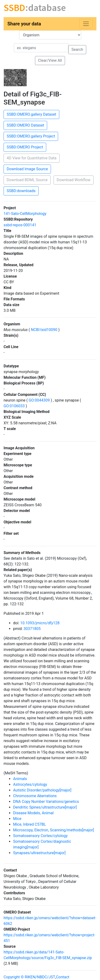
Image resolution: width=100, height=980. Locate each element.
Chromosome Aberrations (35, 796)
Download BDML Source (27, 180)
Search (77, 50)
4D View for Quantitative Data (32, 158)
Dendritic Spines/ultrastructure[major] (45, 807)
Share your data (24, 24)
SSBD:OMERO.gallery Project (31, 136)
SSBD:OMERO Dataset (25, 125)
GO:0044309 (39, 400)
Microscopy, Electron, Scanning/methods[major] (54, 830)
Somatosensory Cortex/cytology (40, 836)
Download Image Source (27, 169)
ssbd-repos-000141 (20, 225)
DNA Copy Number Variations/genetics (46, 802)
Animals (20, 779)
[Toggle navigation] (86, 24)
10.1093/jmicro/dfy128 (40, 623)
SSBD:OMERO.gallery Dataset (31, 114)
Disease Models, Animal (33, 813)
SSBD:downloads (21, 191)
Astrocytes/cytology (30, 784)
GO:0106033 (15, 406)
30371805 (32, 629)
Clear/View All (50, 60)
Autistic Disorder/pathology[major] (42, 790)
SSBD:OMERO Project (25, 147)
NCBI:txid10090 (44, 330)
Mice (17, 819)
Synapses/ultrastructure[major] (39, 853)
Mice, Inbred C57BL (30, 824)
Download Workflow (74, 180)
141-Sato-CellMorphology (25, 214)
